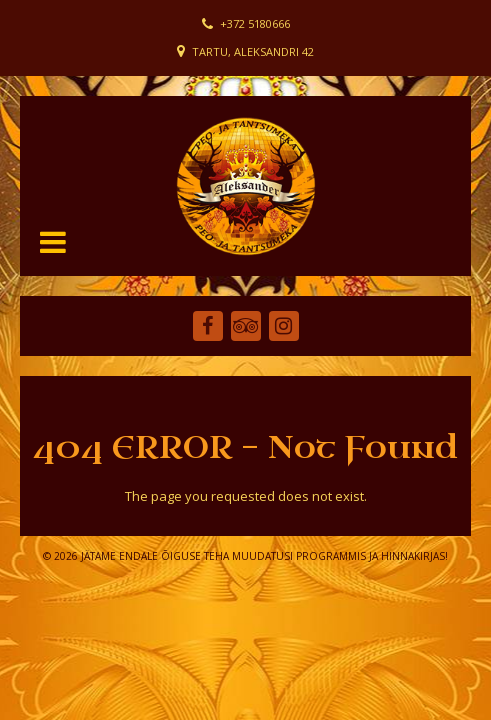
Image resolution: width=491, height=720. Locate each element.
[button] (53, 242)
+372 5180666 (255, 23)
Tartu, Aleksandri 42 (253, 51)
